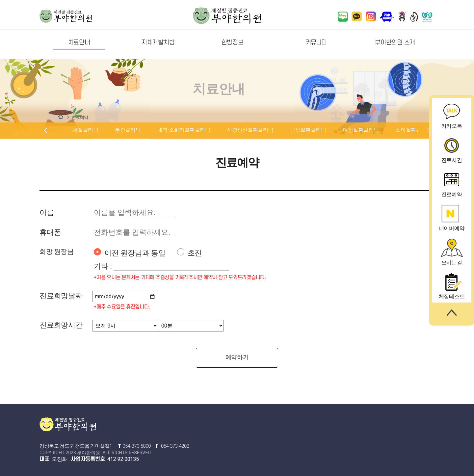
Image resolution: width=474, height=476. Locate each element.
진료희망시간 (61, 325)
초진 (190, 253)
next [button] (429, 131)
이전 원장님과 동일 (130, 253)
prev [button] (45, 131)
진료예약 (80, 117)
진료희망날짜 (61, 296)
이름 (47, 212)
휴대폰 (50, 232)
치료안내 (61, 117)
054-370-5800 (137, 446)
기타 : (103, 266)
